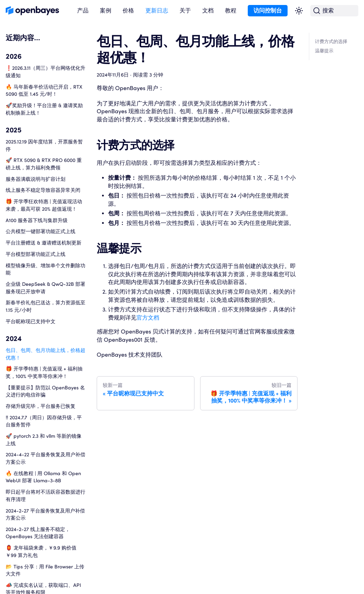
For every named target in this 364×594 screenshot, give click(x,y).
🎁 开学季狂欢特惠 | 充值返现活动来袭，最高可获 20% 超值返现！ (44, 205)
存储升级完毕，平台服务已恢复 (41, 406)
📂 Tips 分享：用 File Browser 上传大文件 (45, 570)
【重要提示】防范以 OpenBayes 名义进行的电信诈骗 (45, 391)
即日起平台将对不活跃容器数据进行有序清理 (45, 495)
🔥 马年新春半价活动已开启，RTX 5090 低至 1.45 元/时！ (44, 90)
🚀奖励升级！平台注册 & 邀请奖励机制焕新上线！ (44, 109)
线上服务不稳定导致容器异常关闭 (43, 190)
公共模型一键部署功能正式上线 (41, 231)
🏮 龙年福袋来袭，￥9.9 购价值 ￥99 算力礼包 (41, 551)
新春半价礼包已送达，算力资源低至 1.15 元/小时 (45, 306)
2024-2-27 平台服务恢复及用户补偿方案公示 (45, 514)
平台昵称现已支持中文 (31, 321)
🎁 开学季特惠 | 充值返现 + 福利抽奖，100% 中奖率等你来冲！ (44, 372)
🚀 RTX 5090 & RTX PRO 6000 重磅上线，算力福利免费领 (44, 164)
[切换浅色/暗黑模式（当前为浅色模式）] (299, 11)
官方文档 (148, 318)
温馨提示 (324, 51)
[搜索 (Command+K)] (334, 11)
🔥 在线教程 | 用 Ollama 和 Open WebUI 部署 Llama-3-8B (43, 477)
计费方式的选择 (331, 41)
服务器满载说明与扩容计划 (36, 179)
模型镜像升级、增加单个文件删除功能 (45, 269)
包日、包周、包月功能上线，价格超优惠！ (45, 354)
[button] (83, 11)
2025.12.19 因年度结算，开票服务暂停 (44, 145)
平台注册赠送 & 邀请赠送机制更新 (44, 243)
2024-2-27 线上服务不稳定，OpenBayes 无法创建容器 (38, 533)
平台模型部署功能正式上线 (36, 254)
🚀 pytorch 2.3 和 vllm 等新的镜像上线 (44, 440)
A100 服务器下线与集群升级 (37, 220)
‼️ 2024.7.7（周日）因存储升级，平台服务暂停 (44, 421)
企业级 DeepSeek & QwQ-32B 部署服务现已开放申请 (45, 288)
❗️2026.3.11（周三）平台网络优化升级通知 (45, 72)
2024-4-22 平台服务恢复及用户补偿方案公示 (45, 458)
